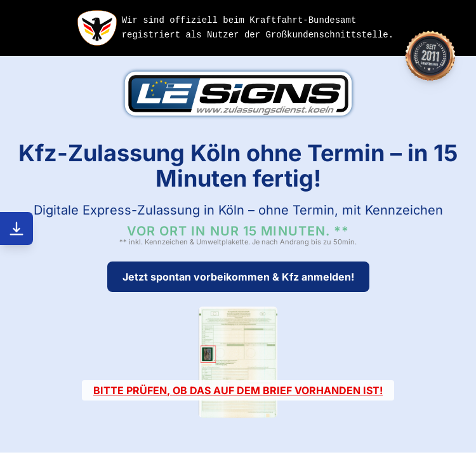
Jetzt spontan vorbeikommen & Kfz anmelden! (238, 277)
